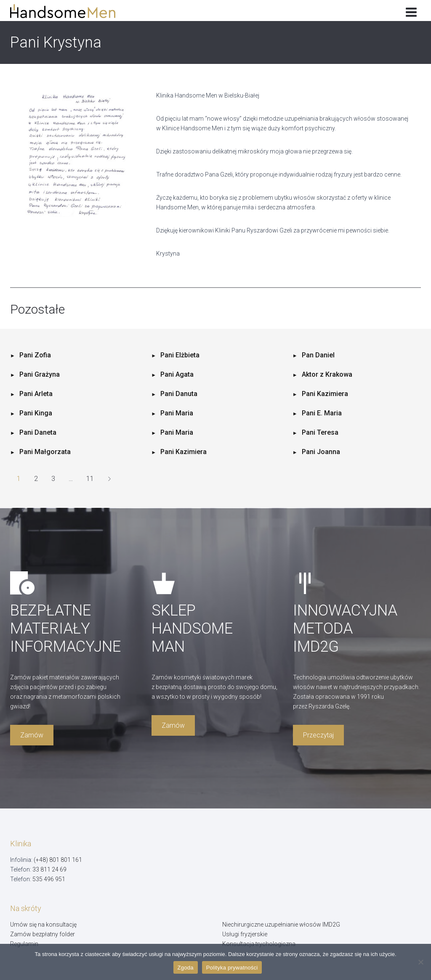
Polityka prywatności (232, 968)
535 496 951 (49, 879)
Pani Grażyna (40, 374)
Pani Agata (177, 374)
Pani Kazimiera (325, 394)
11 (90, 479)
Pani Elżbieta (180, 355)
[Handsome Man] (69, 11)
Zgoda (186, 968)
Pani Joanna (321, 452)
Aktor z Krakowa (327, 374)
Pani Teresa (320, 432)
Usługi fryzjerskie (245, 934)
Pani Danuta (179, 394)
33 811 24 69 (49, 869)
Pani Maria (177, 413)
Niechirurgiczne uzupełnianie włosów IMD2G (281, 925)
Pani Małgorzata (45, 452)
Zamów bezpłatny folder (43, 934)
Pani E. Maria (322, 413)
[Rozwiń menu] (411, 11)
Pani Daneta (38, 432)
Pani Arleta (36, 394)
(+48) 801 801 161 (58, 860)
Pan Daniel (318, 355)
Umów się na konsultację (43, 925)
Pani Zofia (35, 355)
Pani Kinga (36, 413)
